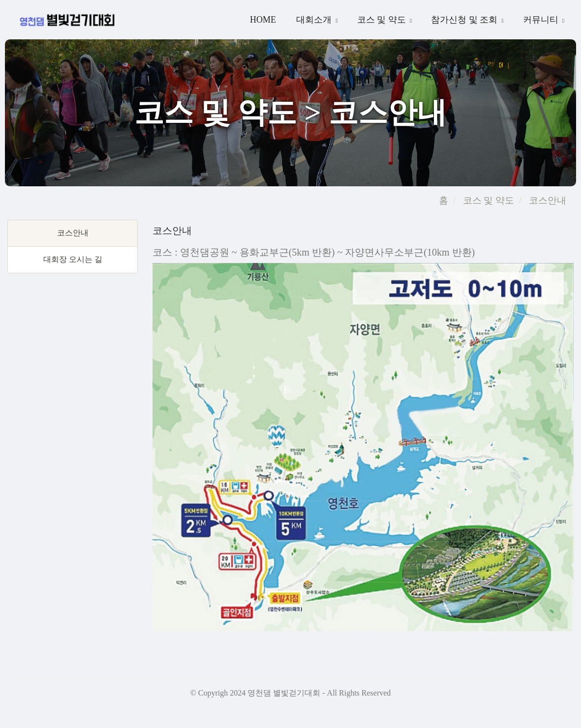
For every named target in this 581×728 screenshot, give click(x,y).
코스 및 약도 (383, 20)
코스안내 (546, 200)
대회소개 (315, 20)
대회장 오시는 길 (73, 259)
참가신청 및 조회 (465, 20)
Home (263, 20)
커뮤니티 (542, 20)
